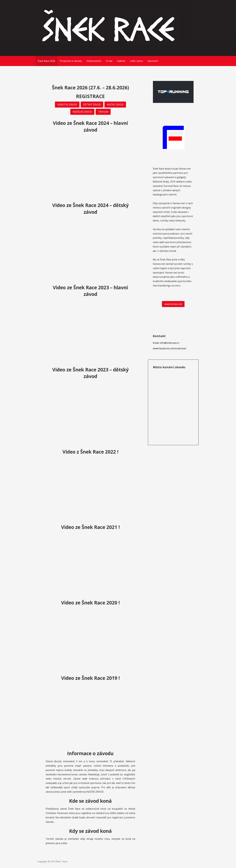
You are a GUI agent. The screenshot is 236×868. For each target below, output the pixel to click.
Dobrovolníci (94, 61)
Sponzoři (153, 61)
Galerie (121, 61)
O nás (109, 61)
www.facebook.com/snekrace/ (170, 348)
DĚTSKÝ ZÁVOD (92, 105)
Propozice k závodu (71, 61)
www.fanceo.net (173, 304)
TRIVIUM (103, 112)
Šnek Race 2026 (46, 61)
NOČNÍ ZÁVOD (115, 105)
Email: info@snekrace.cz (166, 343)
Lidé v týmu (136, 61)
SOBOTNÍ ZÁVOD (67, 105)
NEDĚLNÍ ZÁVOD (82, 112)
